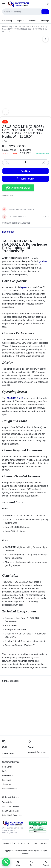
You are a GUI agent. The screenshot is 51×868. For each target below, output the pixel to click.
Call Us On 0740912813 (17, 217)
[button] (5, 862)
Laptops (22, 21)
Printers (34, 21)
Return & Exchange (10, 811)
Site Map (44, 843)
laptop (24, 287)
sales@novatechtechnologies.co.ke (21, 209)
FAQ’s (5, 771)
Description (26, 232)
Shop (10, 27)
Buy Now (26, 171)
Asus (23, 27)
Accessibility (7, 776)
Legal (35, 843)
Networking (8, 21)
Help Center (7, 767)
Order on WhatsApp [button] (18, 188)
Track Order (7, 802)
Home (4, 27)
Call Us (46, 217)
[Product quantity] (26, 162)
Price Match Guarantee (12, 815)
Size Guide (7, 784)
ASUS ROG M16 (15, 398)
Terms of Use (24, 843)
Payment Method (9, 789)
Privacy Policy (9, 843)
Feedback (6, 780)
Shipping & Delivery (10, 806)
